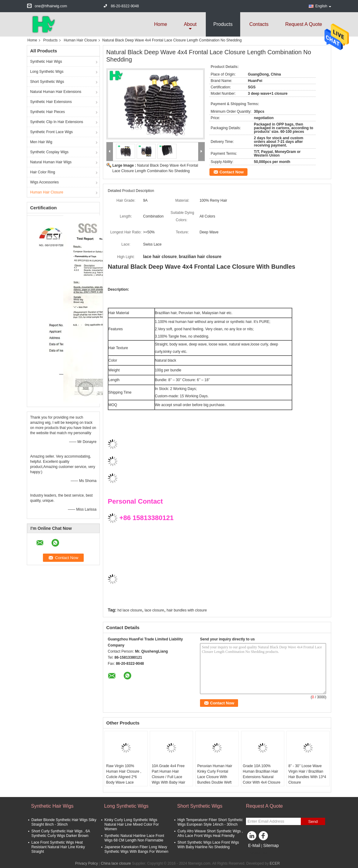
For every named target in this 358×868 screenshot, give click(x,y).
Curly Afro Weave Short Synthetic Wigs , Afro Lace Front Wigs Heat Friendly (210, 833)
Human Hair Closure (80, 40)
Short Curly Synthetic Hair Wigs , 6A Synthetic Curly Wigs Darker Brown (61, 833)
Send (313, 822)
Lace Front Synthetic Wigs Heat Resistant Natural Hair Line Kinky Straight (58, 847)
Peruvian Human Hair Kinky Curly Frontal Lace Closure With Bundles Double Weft (215, 774)
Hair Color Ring (43, 172)
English (323, 6)
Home (161, 24)
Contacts (259, 24)
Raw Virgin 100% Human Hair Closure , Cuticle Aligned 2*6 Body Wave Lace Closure (124, 777)
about (190, 24)
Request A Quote (304, 24)
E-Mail (254, 845)
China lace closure (116, 863)
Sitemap (271, 845)
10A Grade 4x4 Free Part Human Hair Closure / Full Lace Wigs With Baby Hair (168, 774)
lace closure (154, 610)
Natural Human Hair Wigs (51, 162)
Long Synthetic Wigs (47, 72)
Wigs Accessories (44, 182)
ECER (275, 863)
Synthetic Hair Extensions (51, 102)
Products (223, 24)
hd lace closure (130, 610)
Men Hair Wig (41, 142)
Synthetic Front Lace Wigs (51, 132)
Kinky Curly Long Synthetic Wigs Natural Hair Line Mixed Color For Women (132, 824)
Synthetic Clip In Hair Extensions (57, 122)
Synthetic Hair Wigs (46, 62)
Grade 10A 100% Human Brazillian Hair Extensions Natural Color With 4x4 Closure (262, 774)
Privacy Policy (87, 863)
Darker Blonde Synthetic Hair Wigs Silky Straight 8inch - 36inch (64, 822)
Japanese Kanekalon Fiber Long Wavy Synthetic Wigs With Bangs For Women (136, 849)
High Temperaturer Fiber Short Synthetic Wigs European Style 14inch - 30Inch (210, 822)
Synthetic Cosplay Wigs (49, 152)
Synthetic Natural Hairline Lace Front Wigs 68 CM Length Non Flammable (134, 838)
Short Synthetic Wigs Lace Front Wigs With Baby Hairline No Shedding (208, 845)
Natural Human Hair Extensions (56, 92)
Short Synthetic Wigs (47, 82)
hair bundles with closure (187, 610)
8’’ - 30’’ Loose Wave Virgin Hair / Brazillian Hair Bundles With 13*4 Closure (307, 774)
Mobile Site (257, 853)
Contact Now (232, 172)
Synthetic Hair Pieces (47, 112)
